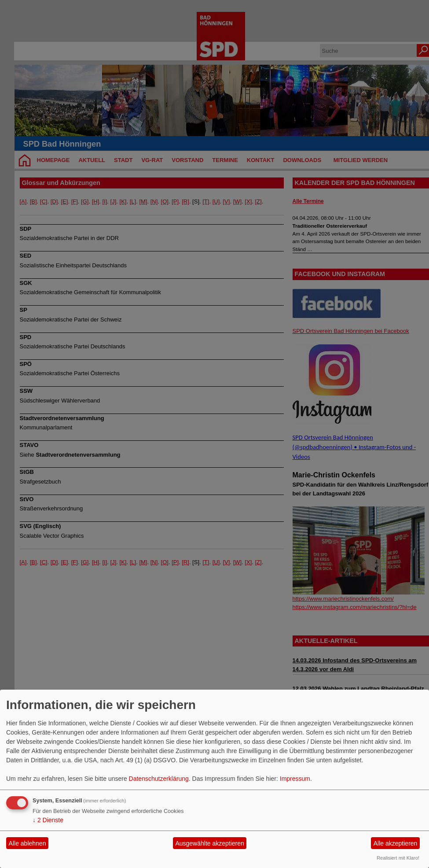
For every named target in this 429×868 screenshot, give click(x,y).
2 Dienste (48, 820)
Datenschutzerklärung (159, 779)
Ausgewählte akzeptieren (209, 843)
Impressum (295, 779)
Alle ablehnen (27, 843)
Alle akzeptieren (396, 843)
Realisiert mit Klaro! (398, 858)
